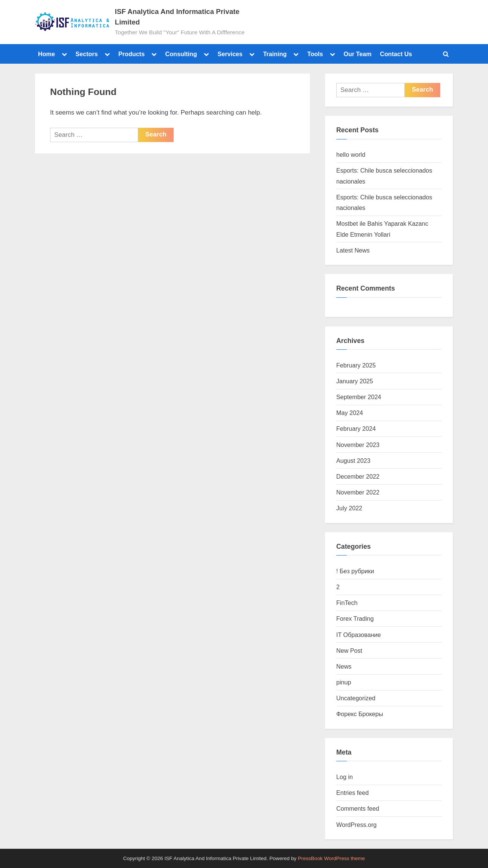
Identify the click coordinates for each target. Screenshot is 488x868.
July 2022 (349, 508)
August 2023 (353, 461)
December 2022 (358, 476)
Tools (315, 54)
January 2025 (355, 381)
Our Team (357, 54)
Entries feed (352, 793)
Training (275, 54)
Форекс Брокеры (360, 714)
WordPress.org (356, 825)
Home (47, 54)
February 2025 (356, 365)
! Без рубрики (355, 571)
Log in (345, 777)
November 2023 (358, 445)
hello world (351, 155)
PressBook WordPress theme (331, 858)
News (344, 666)
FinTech (347, 603)
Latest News (353, 250)
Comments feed (358, 808)
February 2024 (356, 429)
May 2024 (350, 413)
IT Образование (359, 635)
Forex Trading (355, 618)
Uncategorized (356, 698)
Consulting (181, 54)
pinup (344, 682)
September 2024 (359, 397)
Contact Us (396, 54)
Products (131, 54)
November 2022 (358, 492)
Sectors (86, 54)
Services (230, 54)
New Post (349, 651)
